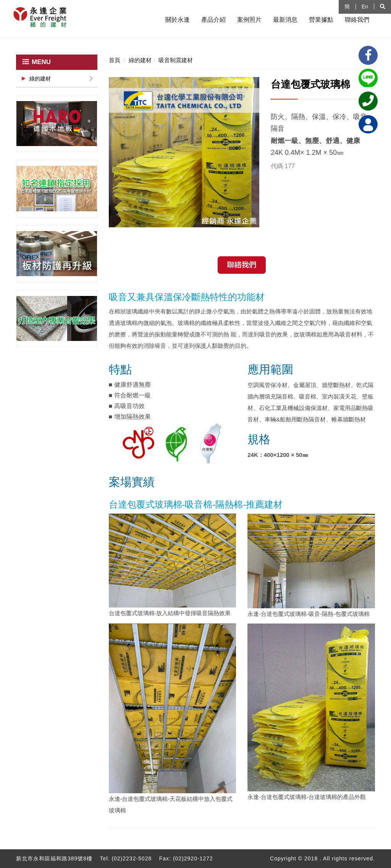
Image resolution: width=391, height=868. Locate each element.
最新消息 (285, 20)
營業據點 (321, 20)
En (365, 6)
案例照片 (249, 20)
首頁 (115, 60)
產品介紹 (213, 20)
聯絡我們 (357, 20)
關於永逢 (178, 20)
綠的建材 (40, 79)
